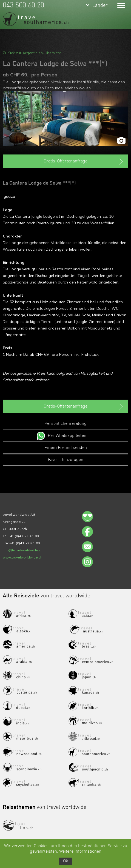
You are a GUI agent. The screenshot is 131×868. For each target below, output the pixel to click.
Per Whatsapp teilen (67, 436)
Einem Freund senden (66, 448)
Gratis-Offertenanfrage (84, 162)
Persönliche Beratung (65, 424)
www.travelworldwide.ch (22, 557)
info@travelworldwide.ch (23, 550)
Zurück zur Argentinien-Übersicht (32, 53)
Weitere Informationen (80, 852)
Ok (65, 861)
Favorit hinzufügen (66, 460)
